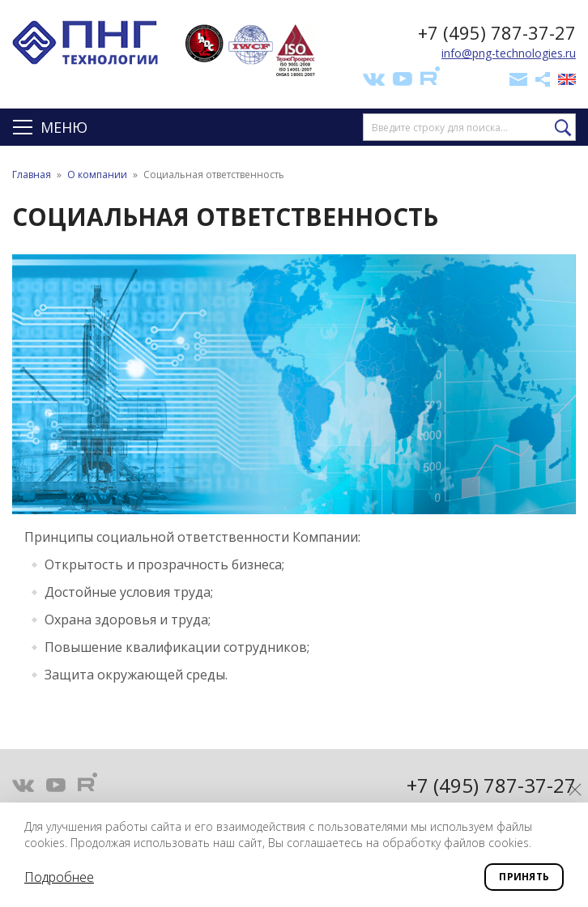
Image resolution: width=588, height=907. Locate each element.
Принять (524, 877)
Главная (32, 175)
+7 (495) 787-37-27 (497, 32)
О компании (97, 175)
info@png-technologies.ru (509, 53)
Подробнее (59, 877)
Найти (563, 128)
